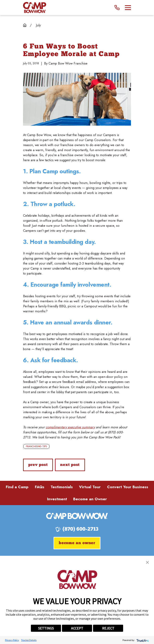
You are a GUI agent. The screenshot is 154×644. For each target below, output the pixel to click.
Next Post (70, 465)
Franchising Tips (36, 446)
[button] (147, 562)
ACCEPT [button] (77, 628)
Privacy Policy (12, 640)
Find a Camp (17, 487)
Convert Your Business (128, 487)
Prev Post (38, 465)
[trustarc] (142, 640)
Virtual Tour (90, 487)
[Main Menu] (128, 8)
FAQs (40, 487)
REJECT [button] (108, 628)
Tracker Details (29, 640)
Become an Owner (90, 499)
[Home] (35, 8)
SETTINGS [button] (46, 628)
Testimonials (62, 487)
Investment (57, 499)
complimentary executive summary (70, 427)
